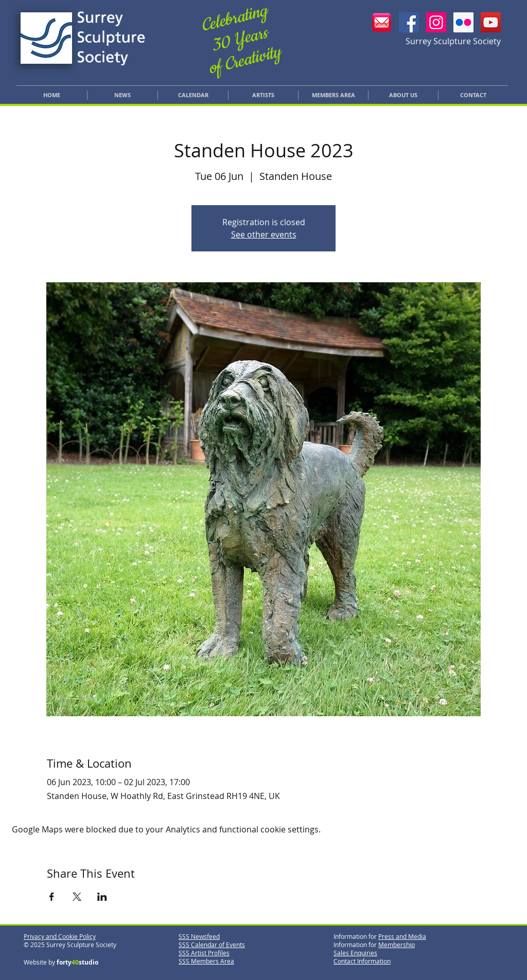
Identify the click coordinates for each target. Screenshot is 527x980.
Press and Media (402, 936)
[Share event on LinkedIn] (102, 897)
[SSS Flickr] (463, 22)
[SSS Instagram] (436, 22)
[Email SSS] (382, 22)
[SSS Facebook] (409, 22)
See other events (264, 234)
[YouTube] (491, 22)
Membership (397, 945)
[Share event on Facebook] (52, 897)
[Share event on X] (77, 897)
